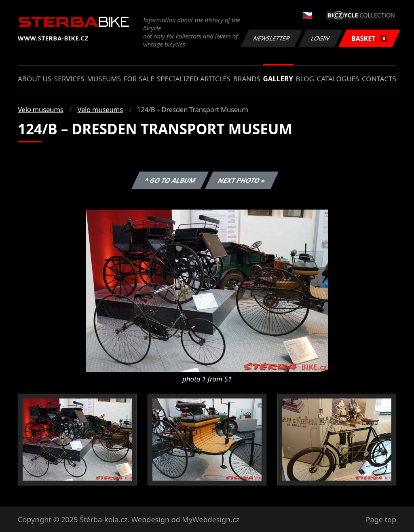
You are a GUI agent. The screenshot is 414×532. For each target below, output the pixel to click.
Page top (381, 519)
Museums (104, 79)
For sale (139, 79)
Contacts (379, 79)
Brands (247, 79)
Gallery (278, 79)
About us (35, 79)
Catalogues (338, 79)
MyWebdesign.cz (211, 519)
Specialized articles (194, 79)
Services (69, 79)
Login (321, 38)
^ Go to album (170, 180)
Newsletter (271, 38)
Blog (305, 79)
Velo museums (40, 109)
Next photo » (242, 180)
